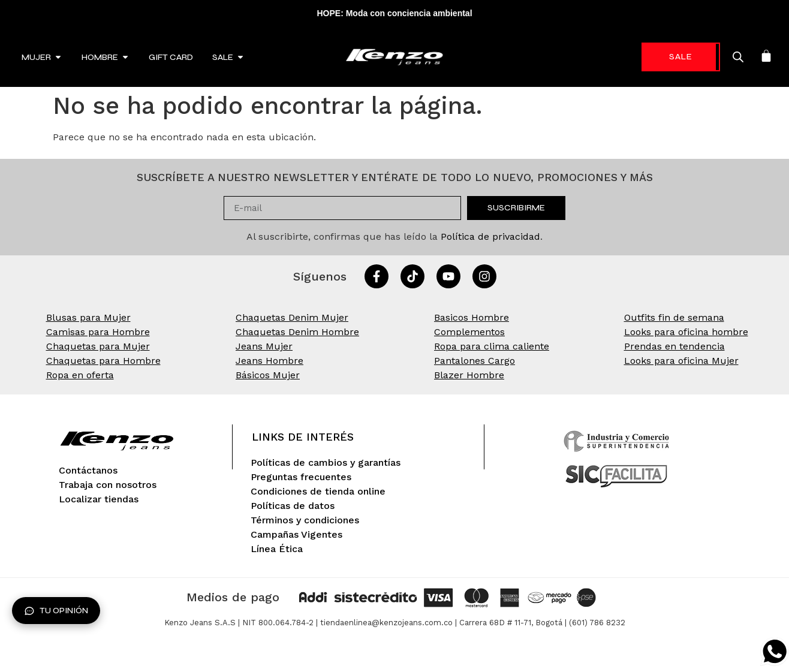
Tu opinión (56, 611)
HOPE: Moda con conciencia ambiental (394, 13)
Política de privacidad (490, 236)
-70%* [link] (660, 57)
